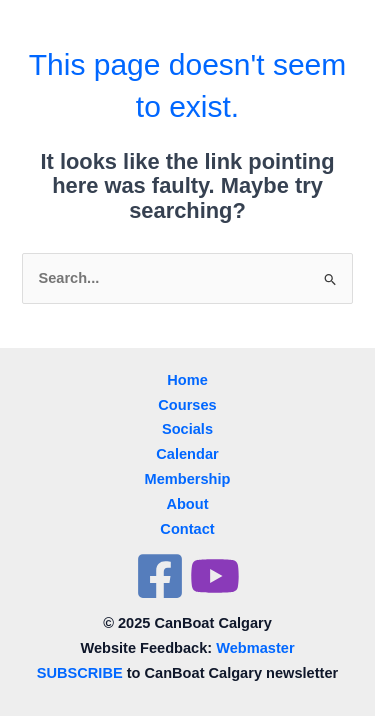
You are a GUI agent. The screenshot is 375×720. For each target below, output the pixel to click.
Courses (187, 405)
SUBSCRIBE (80, 673)
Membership (188, 479)
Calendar (187, 454)
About (187, 504)
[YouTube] (215, 576)
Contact (187, 529)
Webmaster (255, 648)
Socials (187, 429)
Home (187, 380)
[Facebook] (160, 576)
